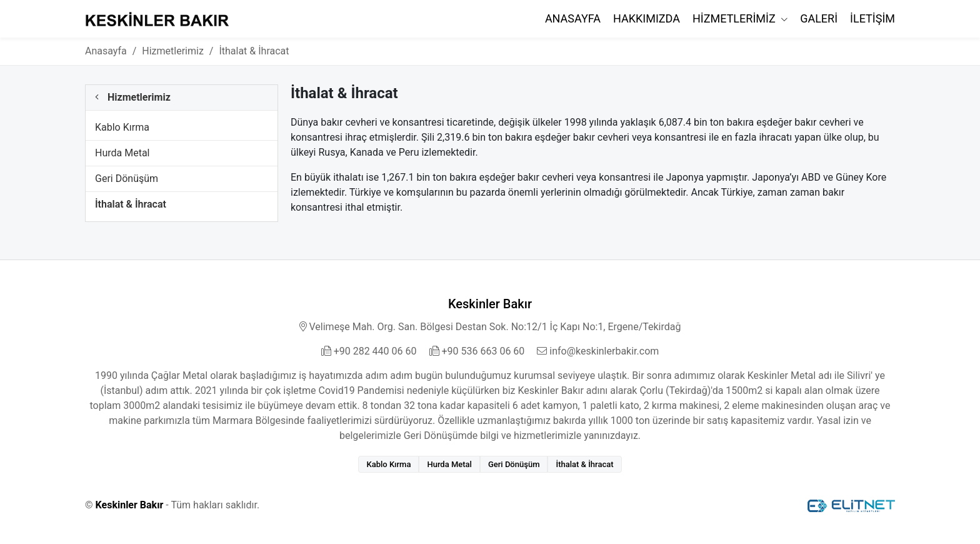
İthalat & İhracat (131, 204)
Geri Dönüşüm (127, 179)
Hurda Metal (122, 153)
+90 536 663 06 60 (477, 351)
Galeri (819, 18)
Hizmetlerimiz (735, 18)
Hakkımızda (647, 18)
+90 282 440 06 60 (369, 351)
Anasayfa (573, 18)
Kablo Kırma (122, 127)
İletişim (872, 18)
